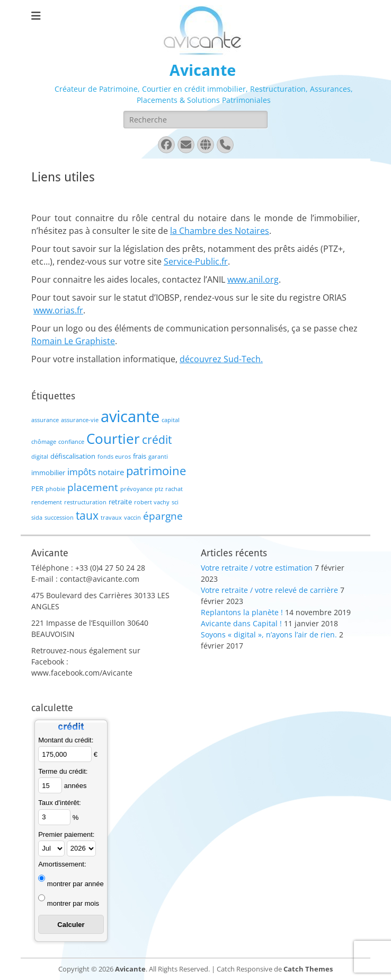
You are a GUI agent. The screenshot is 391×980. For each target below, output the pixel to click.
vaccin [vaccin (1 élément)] (132, 518)
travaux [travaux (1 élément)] (111, 518)
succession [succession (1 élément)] (59, 518)
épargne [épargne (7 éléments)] (163, 516)
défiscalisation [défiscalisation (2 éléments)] (73, 456)
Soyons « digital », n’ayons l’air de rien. (269, 635)
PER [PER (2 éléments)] (37, 488)
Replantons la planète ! (242, 612)
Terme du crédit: (63, 771)
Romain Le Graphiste (73, 341)
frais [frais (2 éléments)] (140, 456)
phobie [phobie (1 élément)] (55, 489)
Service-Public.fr (196, 261)
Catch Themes (308, 969)
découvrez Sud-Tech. (221, 359)
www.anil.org (253, 279)
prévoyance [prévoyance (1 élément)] (136, 489)
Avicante (203, 70)
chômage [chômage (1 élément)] (44, 442)
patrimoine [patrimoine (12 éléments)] (156, 471)
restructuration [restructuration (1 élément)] (85, 502)
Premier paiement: (66, 834)
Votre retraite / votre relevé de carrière (269, 590)
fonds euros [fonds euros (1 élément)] (114, 457)
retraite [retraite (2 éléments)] (120, 502)
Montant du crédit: (66, 740)
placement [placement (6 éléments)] (93, 487)
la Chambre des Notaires (220, 231)
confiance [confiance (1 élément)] (71, 442)
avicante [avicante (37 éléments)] (130, 416)
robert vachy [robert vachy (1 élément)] (152, 502)
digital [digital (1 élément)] (40, 457)
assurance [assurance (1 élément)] (45, 420)
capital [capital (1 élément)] (171, 420)
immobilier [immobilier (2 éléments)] (48, 472)
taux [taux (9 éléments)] (87, 515)
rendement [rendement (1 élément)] (47, 502)
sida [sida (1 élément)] (37, 518)
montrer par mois (73, 903)
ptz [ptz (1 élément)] (159, 489)
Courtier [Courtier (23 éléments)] (113, 439)
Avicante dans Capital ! (241, 623)
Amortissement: (62, 864)
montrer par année (75, 884)
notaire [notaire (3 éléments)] (111, 472)
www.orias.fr (58, 310)
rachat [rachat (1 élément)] (174, 489)
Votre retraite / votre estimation (257, 568)
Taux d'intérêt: (60, 803)
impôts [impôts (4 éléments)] (82, 472)
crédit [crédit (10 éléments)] (157, 439)
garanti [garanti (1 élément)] (158, 457)
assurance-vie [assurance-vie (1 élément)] (80, 420)
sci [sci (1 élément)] (175, 502)
